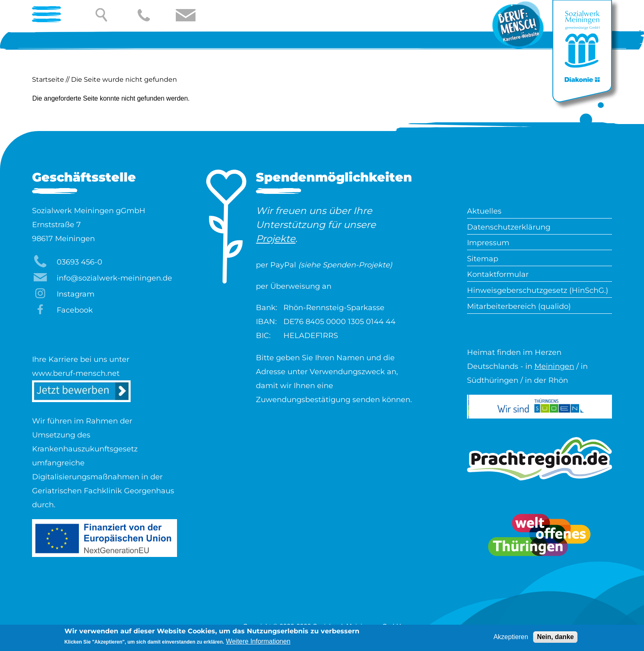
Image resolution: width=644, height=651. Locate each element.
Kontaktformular (498, 274)
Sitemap (483, 259)
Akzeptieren (511, 638)
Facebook (75, 310)
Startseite (48, 79)
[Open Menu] (49, 15)
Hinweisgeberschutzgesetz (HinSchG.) (538, 290)
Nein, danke (555, 638)
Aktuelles (484, 211)
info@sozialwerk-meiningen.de (114, 278)
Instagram (76, 294)
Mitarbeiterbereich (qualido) (519, 306)
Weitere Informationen (258, 643)
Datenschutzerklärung (509, 227)
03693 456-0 (79, 262)
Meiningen (554, 366)
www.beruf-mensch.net (76, 373)
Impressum (488, 243)
